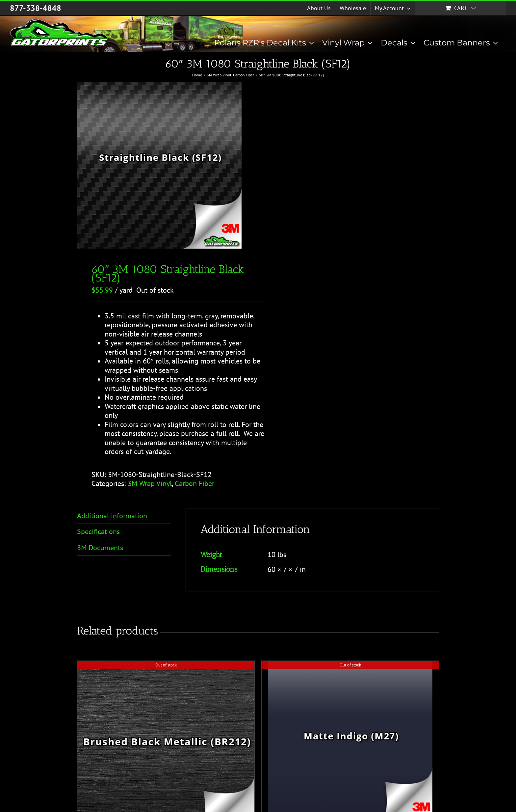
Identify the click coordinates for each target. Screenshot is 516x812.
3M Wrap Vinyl (150, 483)
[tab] (124, 516)
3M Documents (100, 548)
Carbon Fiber (194, 483)
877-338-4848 (36, 8)
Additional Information (112, 516)
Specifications (98, 531)
